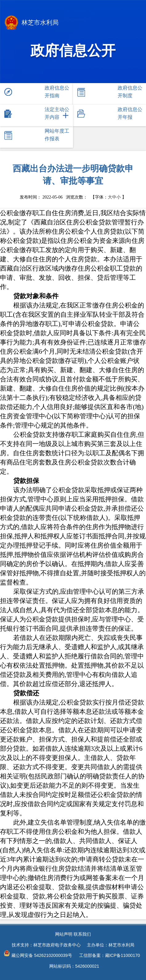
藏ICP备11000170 (123, 955)
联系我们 (82, 934)
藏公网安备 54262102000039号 (38, 954)
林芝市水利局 (32, 23)
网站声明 (64, 934)
